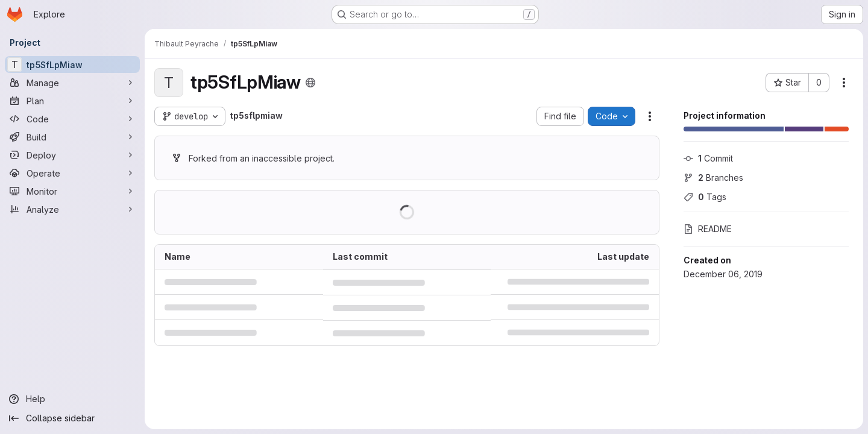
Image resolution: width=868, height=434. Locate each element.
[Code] (72, 119)
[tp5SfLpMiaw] (72, 64)
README (708, 229)
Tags (705, 197)
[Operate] (72, 173)
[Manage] (72, 83)
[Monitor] (72, 191)
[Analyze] (72, 209)
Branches (713, 178)
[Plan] (72, 101)
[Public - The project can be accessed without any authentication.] (310, 83)
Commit (708, 158)
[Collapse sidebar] (72, 418)
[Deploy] (72, 155)
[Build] (72, 137)
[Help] (72, 399)
